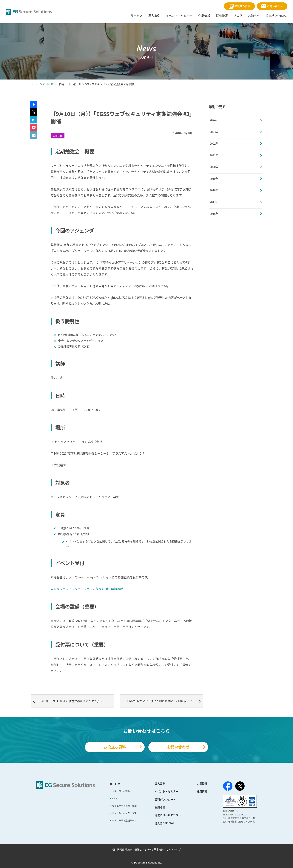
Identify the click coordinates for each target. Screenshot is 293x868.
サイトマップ (174, 849)
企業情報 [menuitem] (204, 16)
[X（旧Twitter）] (240, 786)
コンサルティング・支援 (124, 813)
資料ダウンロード (165, 799)
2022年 (214, 143)
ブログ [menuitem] (238, 16)
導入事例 (160, 783)
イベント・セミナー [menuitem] (179, 16)
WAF (114, 798)
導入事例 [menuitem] (154, 16)
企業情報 (202, 783)
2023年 (214, 132)
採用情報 (202, 791)
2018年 (214, 190)
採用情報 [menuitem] (222, 16)
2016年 (214, 214)
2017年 (214, 202)
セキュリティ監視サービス (125, 820)
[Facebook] (228, 787)
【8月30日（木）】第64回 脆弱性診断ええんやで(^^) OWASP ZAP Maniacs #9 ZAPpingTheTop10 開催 (73, 701)
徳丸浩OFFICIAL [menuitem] (276, 16)
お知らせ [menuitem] (254, 16)
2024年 (214, 120)
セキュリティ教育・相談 (124, 806)
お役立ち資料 (239, 6)
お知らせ (58, 136)
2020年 (214, 167)
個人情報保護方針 (122, 849)
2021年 (214, 155)
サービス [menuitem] (137, 16)
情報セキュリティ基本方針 (149, 849)
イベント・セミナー (166, 791)
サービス (115, 784)
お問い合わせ (272, 6)
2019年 (214, 179)
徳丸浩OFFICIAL (165, 823)
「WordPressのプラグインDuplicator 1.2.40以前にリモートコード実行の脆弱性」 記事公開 (164, 701)
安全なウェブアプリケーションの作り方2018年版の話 (87, 589)
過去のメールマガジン (168, 815)
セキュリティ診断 (121, 791)
